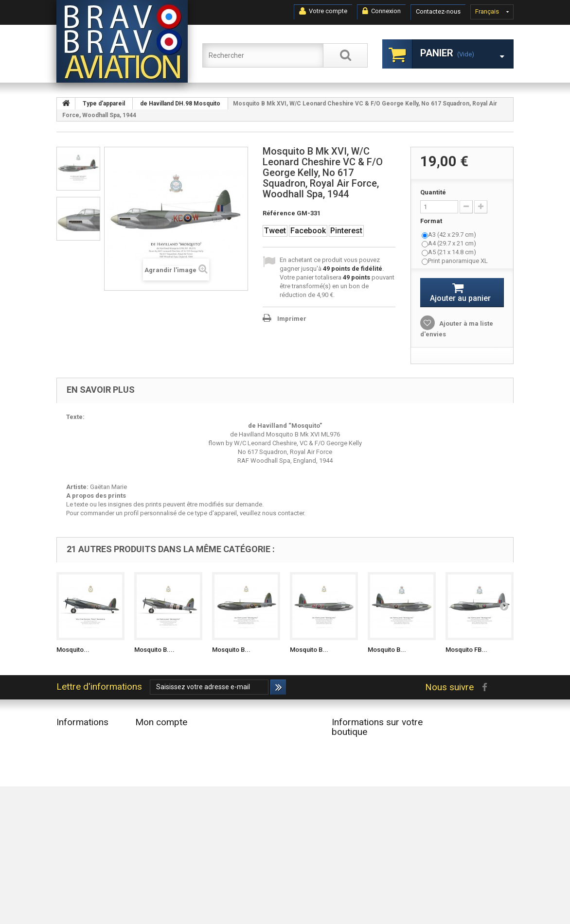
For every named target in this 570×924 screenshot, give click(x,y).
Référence (279, 213)
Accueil (67, 788)
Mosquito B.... (154, 650)
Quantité (433, 192)
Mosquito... (73, 650)
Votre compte (323, 11)
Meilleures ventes (81, 763)
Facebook (308, 231)
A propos (70, 835)
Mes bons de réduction (168, 788)
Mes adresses (155, 763)
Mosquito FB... (466, 650)
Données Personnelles (88, 860)
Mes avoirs (151, 750)
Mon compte (161, 722)
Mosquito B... (231, 650)
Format (432, 221)
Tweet (275, 231)
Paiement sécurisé (82, 847)
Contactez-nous (438, 11)
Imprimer (292, 319)
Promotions (73, 738)
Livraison (69, 801)
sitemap (68, 873)
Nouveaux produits (83, 750)
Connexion (382, 11)
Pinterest (346, 231)
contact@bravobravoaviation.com (379, 830)
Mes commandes (160, 738)
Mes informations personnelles (179, 776)
